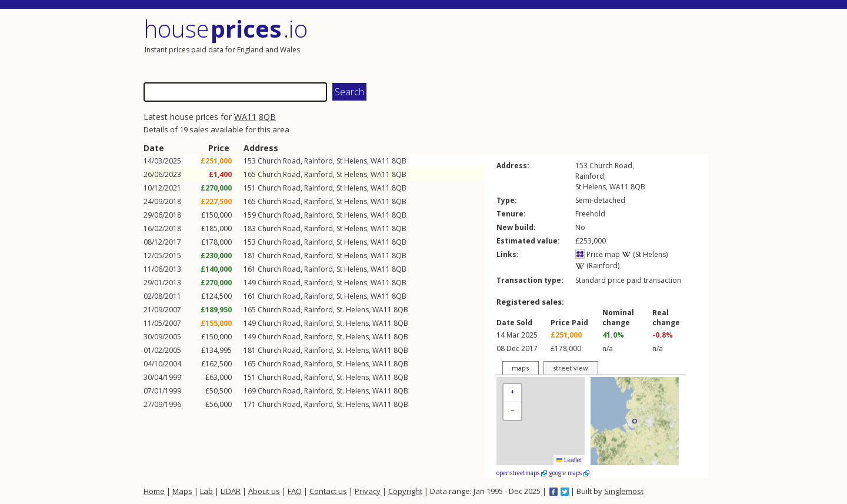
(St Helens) (645, 254)
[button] (512, 393)
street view (571, 368)
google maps (569, 473)
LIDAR (231, 491)
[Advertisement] (567, 44)
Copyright (405, 491)
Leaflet (569, 460)
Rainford (319, 161)
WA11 (245, 117)
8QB (267, 117)
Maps (182, 491)
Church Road (279, 161)
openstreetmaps (522, 473)
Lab (206, 491)
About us (264, 491)
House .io (226, 29)
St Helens (352, 161)
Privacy (368, 491)
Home (154, 491)
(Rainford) (597, 266)
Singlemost (624, 491)
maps (520, 368)
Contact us (328, 491)
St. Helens (353, 310)
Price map (598, 254)
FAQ (295, 491)
